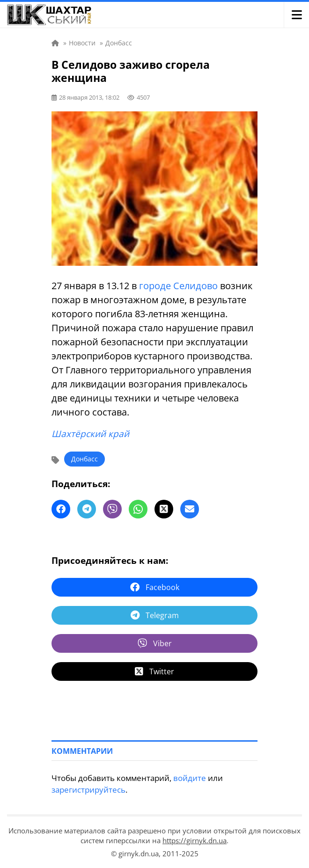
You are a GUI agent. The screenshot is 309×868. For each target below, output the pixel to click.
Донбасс (85, 459)
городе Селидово (178, 286)
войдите (190, 778)
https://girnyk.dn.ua (195, 840)
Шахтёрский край (90, 434)
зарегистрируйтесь (88, 790)
